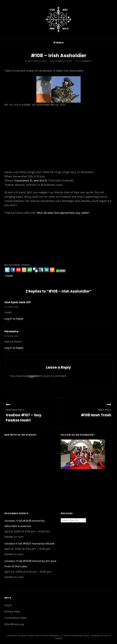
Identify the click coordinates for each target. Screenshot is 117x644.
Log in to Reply (14, 319)
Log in (8, 605)
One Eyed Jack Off (18, 302)
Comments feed (15, 618)
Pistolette (11, 331)
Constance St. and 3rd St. (31, 181)
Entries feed (12, 612)
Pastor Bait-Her (37, 61)
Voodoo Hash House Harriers (43, 636)
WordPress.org (14, 624)
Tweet (9, 276)
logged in (33, 376)
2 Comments (85, 61)
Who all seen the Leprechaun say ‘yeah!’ (63, 213)
